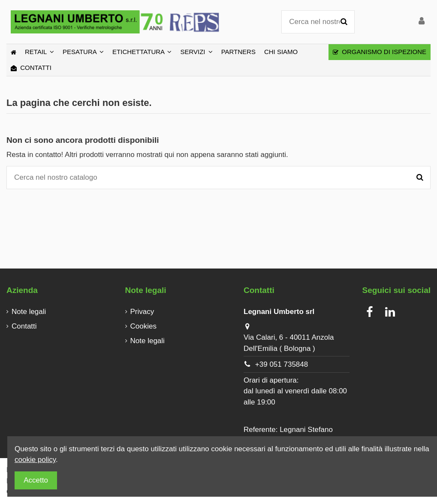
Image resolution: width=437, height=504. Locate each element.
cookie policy (35, 460)
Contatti (24, 326)
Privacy (142, 312)
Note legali (29, 312)
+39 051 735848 (282, 364)
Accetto (36, 480)
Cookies (143, 326)
